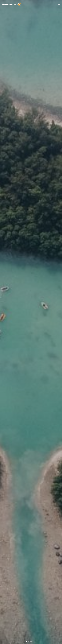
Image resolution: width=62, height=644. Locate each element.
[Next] (59, 322)
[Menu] (59, 5)
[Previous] (3, 322)
